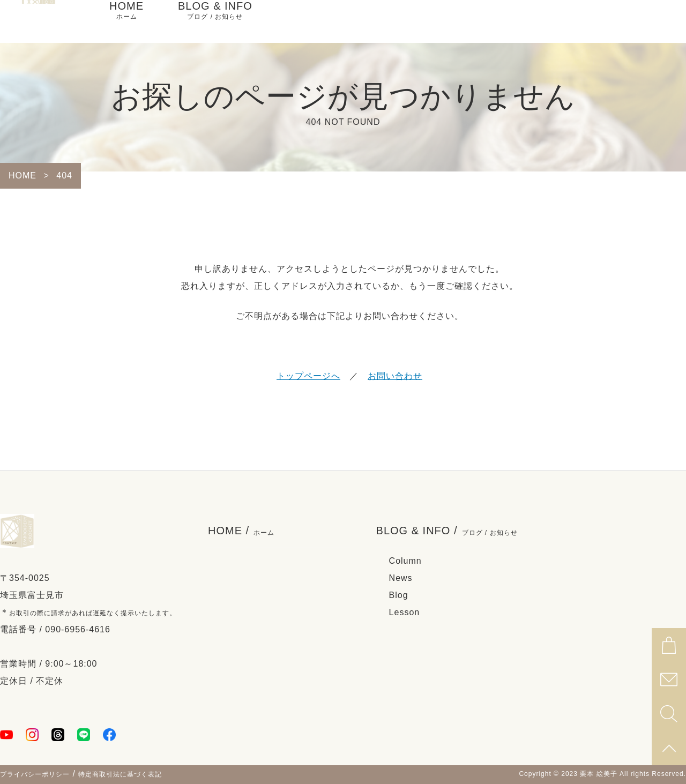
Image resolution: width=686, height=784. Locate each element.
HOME (126, 21)
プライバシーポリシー (35, 774)
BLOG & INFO (215, 21)
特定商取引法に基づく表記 (120, 774)
